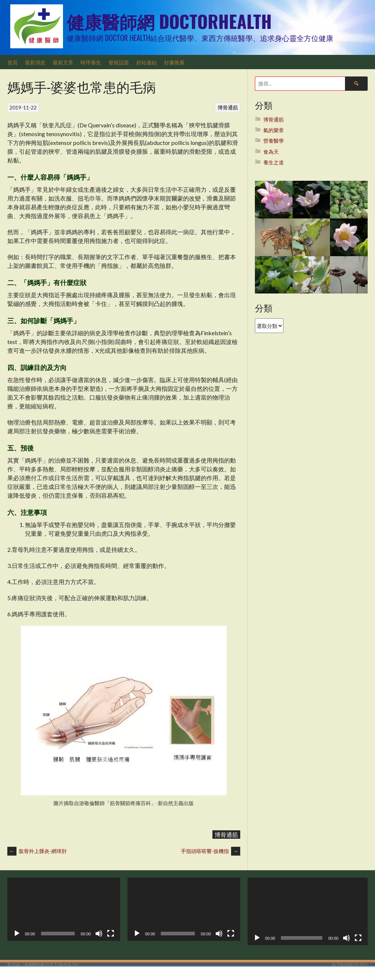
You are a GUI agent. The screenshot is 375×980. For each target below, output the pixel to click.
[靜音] (99, 934)
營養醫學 (274, 141)
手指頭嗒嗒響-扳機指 (211, 851)
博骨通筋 (228, 107)
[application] (64, 909)
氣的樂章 (274, 130)
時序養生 (91, 62)
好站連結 (146, 62)
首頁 (12, 62)
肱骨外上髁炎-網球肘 (37, 851)
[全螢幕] (111, 934)
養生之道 (274, 162)
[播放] (17, 934)
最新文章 (63, 62)
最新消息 (35, 62)
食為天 (271, 152)
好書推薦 (174, 62)
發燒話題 (119, 62)
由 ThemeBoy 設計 (350, 964)
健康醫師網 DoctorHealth (169, 21)
